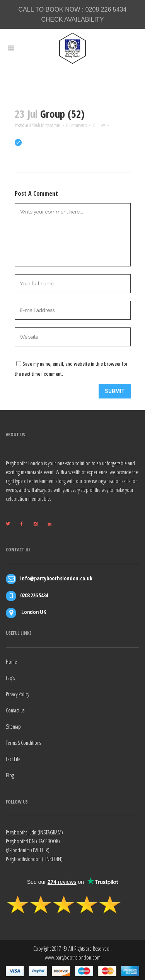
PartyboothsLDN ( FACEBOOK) (33, 841)
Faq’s (10, 678)
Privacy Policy (17, 694)
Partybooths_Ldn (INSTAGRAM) (34, 832)
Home (11, 662)
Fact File (13, 759)
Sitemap (13, 727)
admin (55, 125)
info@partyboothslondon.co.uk (56, 578)
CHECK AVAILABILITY (72, 19)
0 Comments (77, 125)
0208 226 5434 (106, 9)
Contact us (15, 710)
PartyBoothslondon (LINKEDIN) (34, 859)
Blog (10, 775)
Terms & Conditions (23, 743)
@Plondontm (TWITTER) (28, 850)
